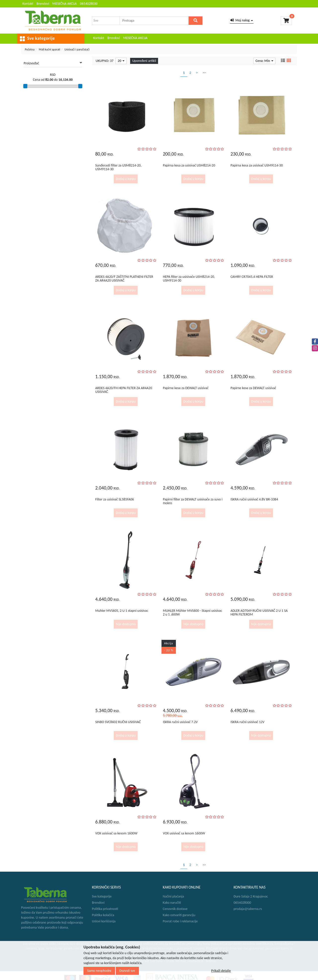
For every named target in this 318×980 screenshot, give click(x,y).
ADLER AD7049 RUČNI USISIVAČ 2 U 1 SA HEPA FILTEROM (259, 612)
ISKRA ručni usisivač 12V (248, 722)
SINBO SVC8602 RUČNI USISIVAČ (118, 722)
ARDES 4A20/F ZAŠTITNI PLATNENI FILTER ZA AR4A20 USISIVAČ (124, 279)
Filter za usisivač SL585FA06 (115, 499)
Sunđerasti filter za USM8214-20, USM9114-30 (118, 167)
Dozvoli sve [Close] (127, 971)
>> (204, 73)
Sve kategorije (102, 896)
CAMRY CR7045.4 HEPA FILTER (252, 277)
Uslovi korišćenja (104, 921)
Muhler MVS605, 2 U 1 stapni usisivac (122, 611)
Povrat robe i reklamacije (180, 921)
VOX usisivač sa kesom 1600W (116, 833)
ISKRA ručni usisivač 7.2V (180, 722)
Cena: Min (264, 61)
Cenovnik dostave (175, 909)
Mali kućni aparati (49, 49)
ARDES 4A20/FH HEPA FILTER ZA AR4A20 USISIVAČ (124, 390)
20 (121, 61)
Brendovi (43, 4)
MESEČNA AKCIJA (65, 4)
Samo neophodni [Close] (99, 971)
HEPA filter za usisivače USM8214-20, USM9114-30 (189, 279)
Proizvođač (53, 63)
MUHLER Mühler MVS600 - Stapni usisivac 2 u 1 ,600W (192, 612)
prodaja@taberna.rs (248, 909)
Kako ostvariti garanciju (179, 915)
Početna (30, 49)
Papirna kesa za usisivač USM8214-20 (189, 165)
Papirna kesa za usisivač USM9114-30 (257, 165)
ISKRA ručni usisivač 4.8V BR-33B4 (254, 499)
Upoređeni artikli (144, 61)
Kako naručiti (172, 903)
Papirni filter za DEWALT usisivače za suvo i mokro (193, 501)
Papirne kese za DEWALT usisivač (186, 388)
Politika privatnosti (105, 909)
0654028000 (89, 4)
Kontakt (28, 4)
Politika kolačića (103, 915)
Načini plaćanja (173, 896)
